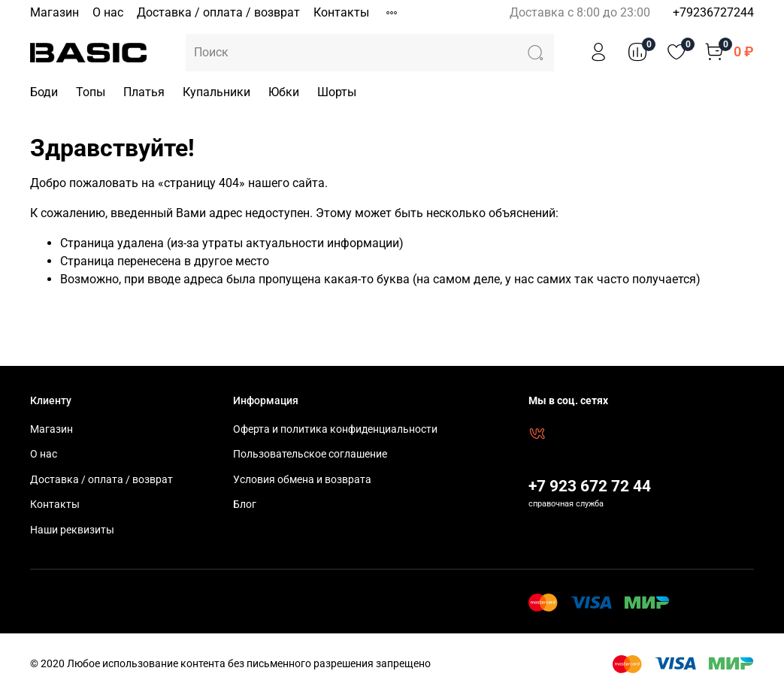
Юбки (284, 92)
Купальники (216, 92)
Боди (44, 92)
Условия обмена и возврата (302, 480)
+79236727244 (713, 12)
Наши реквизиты (72, 530)
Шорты (337, 92)
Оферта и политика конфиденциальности (335, 429)
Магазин (54, 12)
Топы (91, 92)
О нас (108, 12)
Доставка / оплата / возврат (218, 12)
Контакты (341, 12)
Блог (245, 505)
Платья (144, 92)
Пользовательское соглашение (310, 454)
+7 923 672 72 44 (590, 486)
